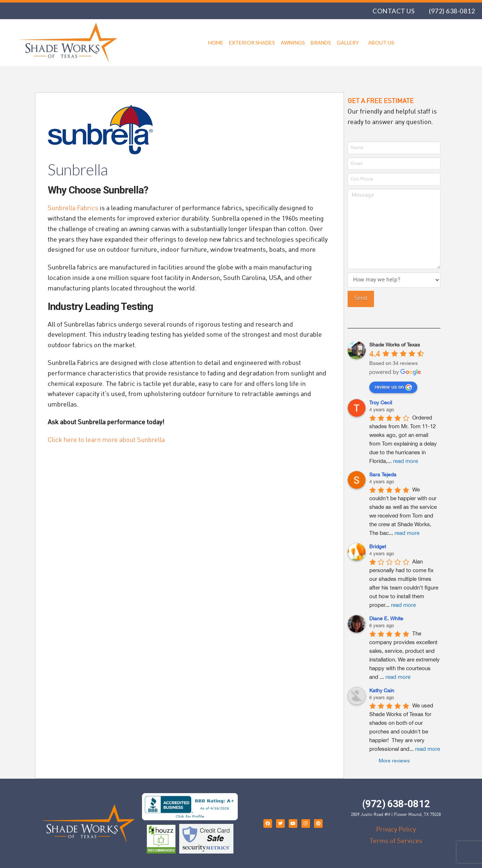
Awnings (293, 42)
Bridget (378, 546)
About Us (381, 42)
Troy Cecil (381, 403)
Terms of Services (396, 841)
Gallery (350, 43)
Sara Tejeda (383, 475)
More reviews (394, 761)
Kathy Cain (382, 690)
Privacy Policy (396, 829)
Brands (321, 42)
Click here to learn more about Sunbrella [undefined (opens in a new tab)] (106, 440)
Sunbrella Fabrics (73, 208)
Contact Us (393, 11)
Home (216, 42)
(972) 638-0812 (452, 11)
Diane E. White (386, 618)
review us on (393, 387)
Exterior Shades (252, 42)
